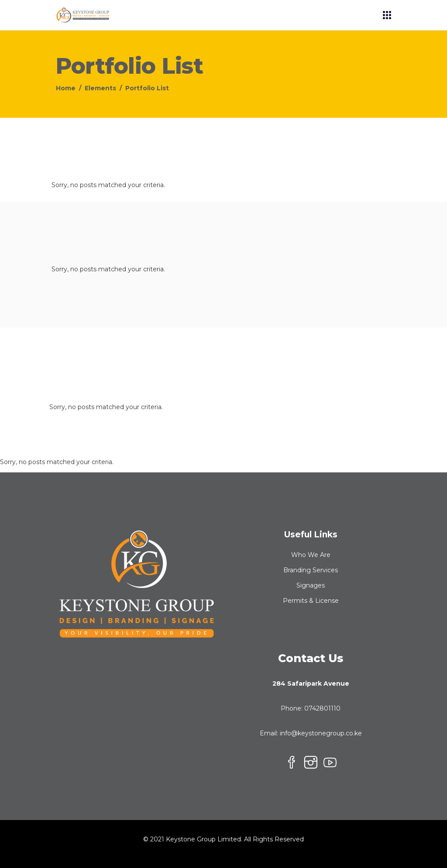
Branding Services (311, 570)
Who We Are (311, 555)
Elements (100, 88)
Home (66, 88)
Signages (311, 585)
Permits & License (311, 601)
